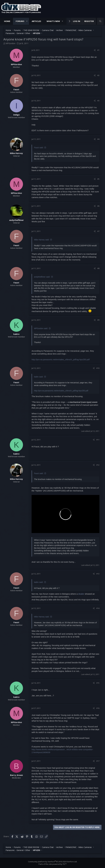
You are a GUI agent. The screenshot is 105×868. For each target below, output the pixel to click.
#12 (98, 465)
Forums (20, 21)
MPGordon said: (41, 328)
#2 (98, 75)
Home (7, 21)
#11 (98, 440)
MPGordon (10, 43)
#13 (98, 574)
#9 (98, 320)
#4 (98, 139)
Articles (36, 21)
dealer (81, 594)
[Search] (100, 21)
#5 (98, 179)
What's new (53, 21)
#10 (98, 368)
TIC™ (65, 864)
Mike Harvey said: (42, 240)
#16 (98, 708)
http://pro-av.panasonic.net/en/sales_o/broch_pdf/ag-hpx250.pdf (61, 359)
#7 (98, 231)
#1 (98, 50)
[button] (27, 21)
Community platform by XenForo (53, 862)
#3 (98, 101)
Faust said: (39, 148)
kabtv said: (39, 377)
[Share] (95, 50)
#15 (98, 683)
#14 (98, 608)
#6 (98, 206)
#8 (98, 268)
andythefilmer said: (42, 277)
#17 (98, 761)
